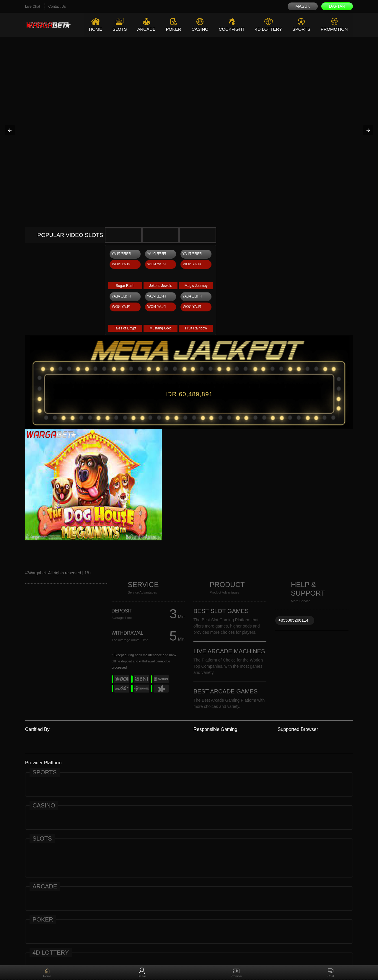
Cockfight (231, 29)
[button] (10, 130)
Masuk (303, 6)
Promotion (334, 29)
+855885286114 (293, 620)
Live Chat (33, 6)
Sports (301, 29)
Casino (199, 29)
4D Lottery (268, 29)
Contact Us (57, 6)
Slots (118, 29)
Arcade (145, 29)
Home (94, 29)
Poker (173, 29)
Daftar (337, 6)
